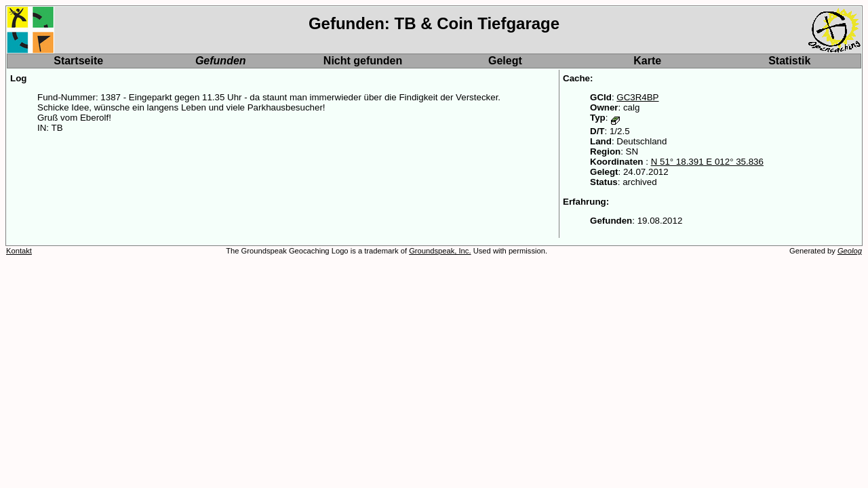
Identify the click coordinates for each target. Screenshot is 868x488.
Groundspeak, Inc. (440, 251)
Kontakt (19, 251)
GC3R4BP (637, 97)
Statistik (789, 61)
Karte (647, 61)
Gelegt (505, 61)
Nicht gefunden (363, 61)
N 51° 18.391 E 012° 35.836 (707, 162)
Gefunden (221, 61)
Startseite (78, 61)
